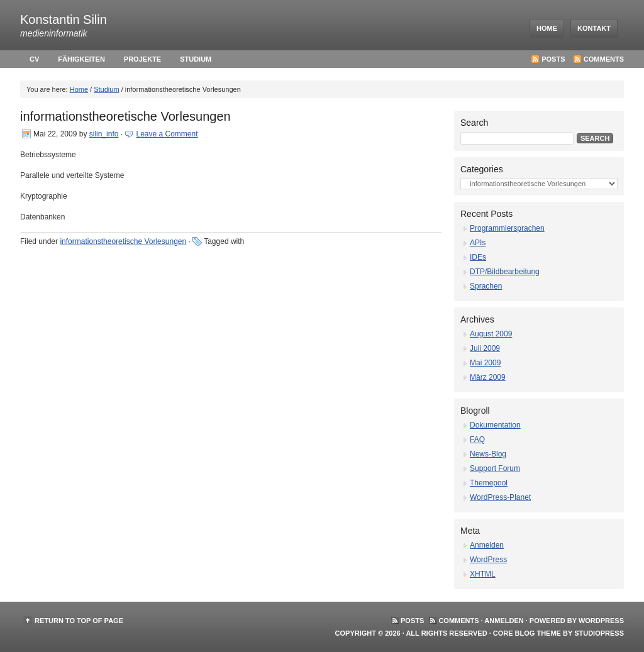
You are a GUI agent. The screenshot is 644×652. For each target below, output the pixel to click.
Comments (604, 59)
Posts (553, 59)
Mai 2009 (485, 363)
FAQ (477, 439)
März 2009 (488, 377)
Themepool (489, 483)
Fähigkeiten (81, 59)
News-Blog (488, 454)
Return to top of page (79, 621)
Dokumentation (495, 425)
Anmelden (487, 545)
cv (34, 59)
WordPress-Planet (500, 497)
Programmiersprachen (507, 228)
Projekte (142, 59)
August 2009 (491, 334)
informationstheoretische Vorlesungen (125, 116)
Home (547, 28)
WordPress (488, 560)
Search (474, 123)
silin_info (104, 134)
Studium (196, 59)
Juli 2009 (485, 348)
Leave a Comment (167, 134)
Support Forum (495, 468)
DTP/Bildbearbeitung (505, 272)
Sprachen (486, 286)
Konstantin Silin (64, 19)
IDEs (478, 257)
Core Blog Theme (527, 633)
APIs (478, 243)
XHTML (483, 574)
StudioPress (599, 633)
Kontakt (594, 28)
